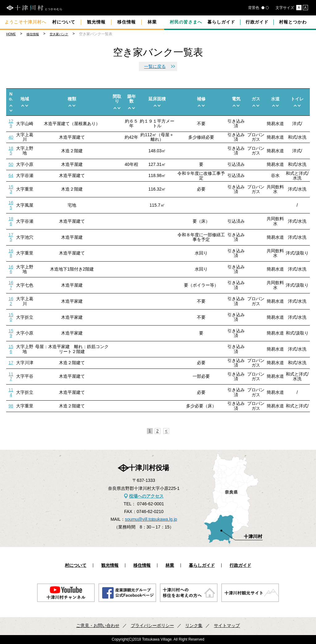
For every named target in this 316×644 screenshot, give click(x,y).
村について (64, 22)
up (11, 105)
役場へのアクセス (146, 496)
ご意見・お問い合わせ (98, 625)
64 (11, 175)
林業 (152, 22)
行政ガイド (257, 22)
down (11, 110)
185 (11, 151)
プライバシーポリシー (152, 625)
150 (11, 317)
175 (11, 237)
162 (11, 301)
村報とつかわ (293, 22)
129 (11, 123)
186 (11, 221)
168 (11, 253)
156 (11, 349)
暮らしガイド (221, 22)
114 (11, 392)
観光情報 (96, 22)
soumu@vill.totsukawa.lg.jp (151, 519)
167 (11, 285)
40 (11, 137)
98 (11, 406)
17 (11, 363)
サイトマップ (227, 625)
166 (11, 269)
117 (11, 376)
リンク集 (194, 625)
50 (11, 164)
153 (11, 189)
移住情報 (127, 22)
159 (11, 333)
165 (11, 205)
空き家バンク (59, 34)
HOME (11, 34)
